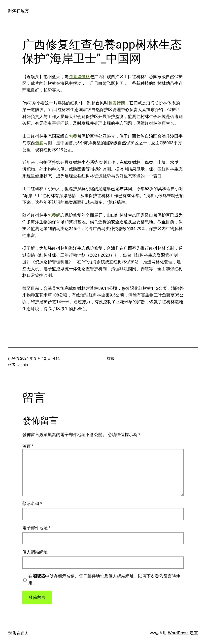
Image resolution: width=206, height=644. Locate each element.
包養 (73, 136)
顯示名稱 (32, 503)
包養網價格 (79, 77)
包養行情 (117, 103)
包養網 (54, 215)
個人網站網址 (35, 552)
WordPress (178, 633)
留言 (28, 446)
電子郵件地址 (36, 528)
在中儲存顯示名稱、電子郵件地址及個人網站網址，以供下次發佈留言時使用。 (104, 579)
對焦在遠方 (18, 11)
